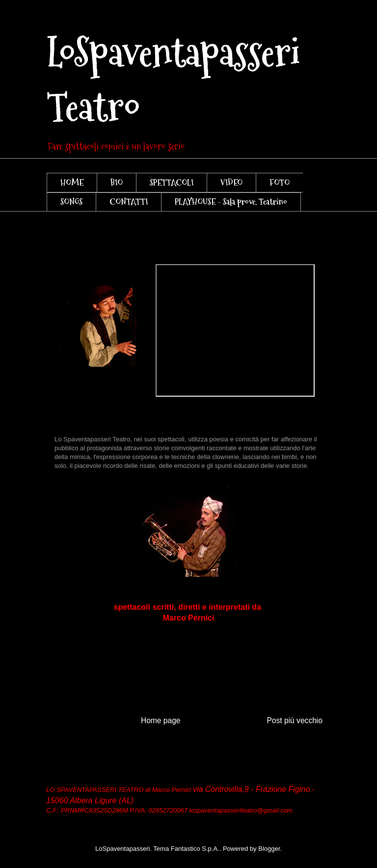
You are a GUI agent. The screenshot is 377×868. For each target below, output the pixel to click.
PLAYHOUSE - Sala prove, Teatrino (231, 202)
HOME (72, 182)
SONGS (71, 202)
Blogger (269, 849)
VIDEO (231, 182)
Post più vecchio (295, 720)
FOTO (280, 182)
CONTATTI (129, 202)
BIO (117, 182)
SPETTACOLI (172, 182)
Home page (161, 720)
